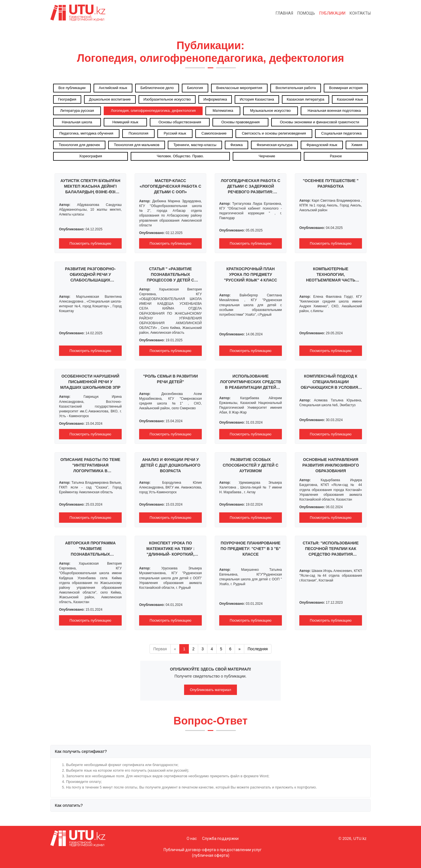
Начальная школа (77, 122)
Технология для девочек (79, 145)
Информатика (215, 99)
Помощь (306, 13)
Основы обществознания (180, 122)
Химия (357, 145)
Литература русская (77, 111)
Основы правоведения (240, 122)
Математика (223, 111)
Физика (237, 145)
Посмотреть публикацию (90, 243)
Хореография (90, 156)
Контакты (360, 13)
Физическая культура (274, 145)
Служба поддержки (220, 839)
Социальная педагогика (341, 133)
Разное (336, 156)
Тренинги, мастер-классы (195, 145)
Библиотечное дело (157, 88)
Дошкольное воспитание (110, 99)
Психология (139, 133)
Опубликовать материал (211, 690)
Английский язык (113, 88)
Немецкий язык (125, 122)
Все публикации (72, 88)
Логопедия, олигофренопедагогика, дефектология (153, 111)
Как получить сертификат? (81, 751)
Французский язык (322, 145)
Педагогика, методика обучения (86, 133)
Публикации (332, 13)
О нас (192, 839)
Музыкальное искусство (271, 111)
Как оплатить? (69, 805)
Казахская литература (305, 99)
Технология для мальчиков (137, 145)
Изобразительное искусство (167, 99)
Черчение (267, 156)
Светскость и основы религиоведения (274, 133)
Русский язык (175, 133)
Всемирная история (346, 88)
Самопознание (214, 133)
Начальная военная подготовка (334, 111)
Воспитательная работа (296, 88)
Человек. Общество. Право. (180, 156)
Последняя (258, 649)
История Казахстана (257, 99)
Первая (160, 649)
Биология (195, 88)
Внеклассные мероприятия (239, 88)
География (67, 99)
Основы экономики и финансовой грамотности (320, 122)
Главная (284, 13)
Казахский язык (350, 99)
